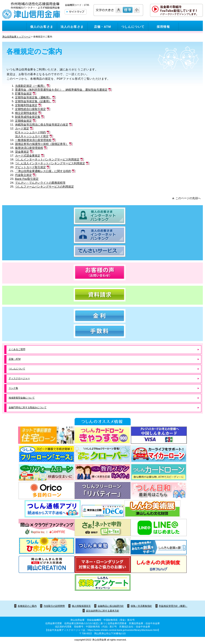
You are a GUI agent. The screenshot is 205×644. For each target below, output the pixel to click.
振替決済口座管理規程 (29, 148)
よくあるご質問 (17, 349)
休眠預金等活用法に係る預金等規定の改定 (42, 125)
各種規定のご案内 (27, 606)
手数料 (102, 331)
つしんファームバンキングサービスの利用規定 (45, 187)
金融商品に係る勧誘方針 (111, 606)
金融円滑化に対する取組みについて (28, 407)
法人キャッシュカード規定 (32, 136)
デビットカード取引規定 (31, 167)
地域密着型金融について (22, 398)
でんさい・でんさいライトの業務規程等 (40, 183)
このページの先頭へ (188, 198)
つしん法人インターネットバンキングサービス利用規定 (50, 163)
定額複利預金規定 (26, 105)
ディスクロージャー (19, 378)
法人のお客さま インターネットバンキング (102, 235)
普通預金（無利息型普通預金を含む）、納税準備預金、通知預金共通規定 (61, 90)
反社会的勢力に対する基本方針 (103, 611)
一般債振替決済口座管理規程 (33, 140)
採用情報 (163, 27)
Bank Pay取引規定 (27, 179)
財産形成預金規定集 (28, 117)
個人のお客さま (42, 27)
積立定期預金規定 (26, 113)
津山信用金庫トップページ (16, 37)
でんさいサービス (102, 251)
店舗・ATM (103, 27)
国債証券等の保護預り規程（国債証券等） (42, 144)
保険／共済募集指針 (141, 606)
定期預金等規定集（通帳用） (33, 97)
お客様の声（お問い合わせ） (102, 272)
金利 (102, 316)
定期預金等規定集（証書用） (33, 101)
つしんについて (133, 27)
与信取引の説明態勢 (54, 606)
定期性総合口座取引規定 (31, 109)
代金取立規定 (23, 175)
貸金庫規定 (22, 152)
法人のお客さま (72, 27)
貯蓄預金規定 (23, 94)
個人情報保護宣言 (81, 606)
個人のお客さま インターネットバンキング (102, 216)
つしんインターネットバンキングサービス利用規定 (47, 159)
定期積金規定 (23, 121)
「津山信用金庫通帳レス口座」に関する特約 (43, 171)
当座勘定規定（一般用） (31, 86)
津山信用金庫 (31, 11)
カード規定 (22, 128)
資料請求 (102, 295)
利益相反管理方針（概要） (173, 606)
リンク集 (13, 388)
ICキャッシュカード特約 (31, 132)
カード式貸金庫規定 (28, 156)
